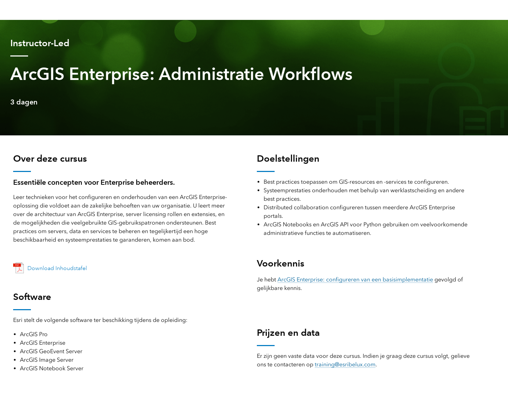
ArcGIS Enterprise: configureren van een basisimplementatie (355, 279)
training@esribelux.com (345, 364)
